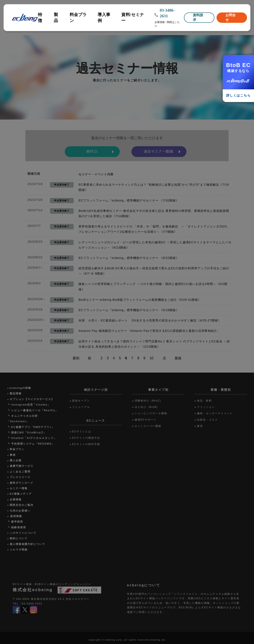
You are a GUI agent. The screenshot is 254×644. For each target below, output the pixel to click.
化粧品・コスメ (207, 420)
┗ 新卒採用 (15, 522)
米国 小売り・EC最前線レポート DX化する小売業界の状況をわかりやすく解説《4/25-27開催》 (150, 320)
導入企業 (16, 460)
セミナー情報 (19, 488)
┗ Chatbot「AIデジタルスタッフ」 (32, 438)
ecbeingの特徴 (20, 388)
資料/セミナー (133, 18)
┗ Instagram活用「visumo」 (29, 405)
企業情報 (160, 22)
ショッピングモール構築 (151, 413)
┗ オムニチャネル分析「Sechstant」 (23, 419)
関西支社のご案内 (22, 505)
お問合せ (231, 17)
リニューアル (81, 407)
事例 (13, 455)
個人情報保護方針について (28, 544)
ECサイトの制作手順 (86, 444)
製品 (56, 18)
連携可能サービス (22, 466)
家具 (200, 426)
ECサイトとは (82, 432)
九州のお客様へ (20, 511)
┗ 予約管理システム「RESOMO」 (31, 444)
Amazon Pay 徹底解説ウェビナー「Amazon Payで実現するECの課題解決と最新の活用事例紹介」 (149, 331)
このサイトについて (23, 533)
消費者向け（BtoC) (148, 401)
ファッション (206, 407)
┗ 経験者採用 (17, 527)
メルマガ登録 (19, 550)
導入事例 (104, 18)
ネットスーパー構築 (148, 426)
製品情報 (16, 393)
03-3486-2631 (167, 13)
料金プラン (78, 18)
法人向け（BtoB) (146, 407)
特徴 (40, 18)
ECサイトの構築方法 (86, 438)
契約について (19, 538)
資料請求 (198, 17)
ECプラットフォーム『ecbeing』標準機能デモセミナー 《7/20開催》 (129, 200)
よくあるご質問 (20, 472)
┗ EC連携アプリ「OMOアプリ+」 (31, 427)
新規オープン (81, 401)
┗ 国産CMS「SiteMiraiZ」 (27, 433)
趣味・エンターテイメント (215, 413)
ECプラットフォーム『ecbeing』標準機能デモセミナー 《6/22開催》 (129, 258)
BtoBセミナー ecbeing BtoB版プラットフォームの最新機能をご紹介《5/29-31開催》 (140, 300)
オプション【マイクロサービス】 (32, 399)
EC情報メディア (21, 494)
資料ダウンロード (22, 483)
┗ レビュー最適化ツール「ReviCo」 (33, 410)
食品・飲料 (204, 401)
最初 (76, 358)
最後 (178, 358)
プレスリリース (20, 477)
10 (152, 358)
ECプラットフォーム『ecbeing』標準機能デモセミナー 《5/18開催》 (129, 310)
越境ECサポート (146, 420)
